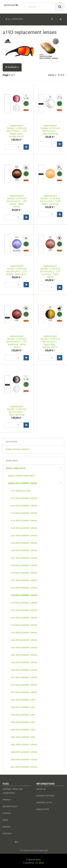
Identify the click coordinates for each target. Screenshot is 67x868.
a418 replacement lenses (24, 684)
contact (7, 833)
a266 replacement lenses (24, 640)
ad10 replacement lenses (24, 767)
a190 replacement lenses (24, 572)
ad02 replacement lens (23, 707)
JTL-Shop (39, 862)
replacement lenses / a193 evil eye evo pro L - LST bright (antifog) (50, 200)
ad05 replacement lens (23, 729)
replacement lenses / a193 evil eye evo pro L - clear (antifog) (50, 130)
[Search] (40, 7)
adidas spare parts (35, 467)
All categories (14, 19)
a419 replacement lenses (24, 692)
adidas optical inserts (18, 449)
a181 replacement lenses (24, 557)
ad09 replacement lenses (24, 759)
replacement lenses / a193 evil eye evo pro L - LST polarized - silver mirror (17, 342)
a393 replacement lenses (24, 655)
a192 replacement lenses (24, 587)
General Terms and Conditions (13, 791)
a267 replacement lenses (24, 647)
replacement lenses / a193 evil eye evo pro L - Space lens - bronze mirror (50, 342)
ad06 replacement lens (23, 737)
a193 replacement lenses (24, 595)
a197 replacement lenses (24, 617)
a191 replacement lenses (24, 580)
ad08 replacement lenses (24, 752)
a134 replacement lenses (24, 513)
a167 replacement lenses (24, 535)
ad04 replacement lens (23, 722)
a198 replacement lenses (24, 625)
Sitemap (7, 813)
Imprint (7, 826)
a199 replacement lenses (24, 632)
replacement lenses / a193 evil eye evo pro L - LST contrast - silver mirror (50, 271)
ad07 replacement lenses (24, 744)
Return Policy (10, 806)
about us (41, 789)
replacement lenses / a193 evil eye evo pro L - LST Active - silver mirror (17, 201)
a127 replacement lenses (24, 505)
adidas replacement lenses (36, 482)
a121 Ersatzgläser (21, 490)
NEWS (5, 820)
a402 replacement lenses (24, 662)
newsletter (43, 809)
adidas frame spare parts (22, 475)
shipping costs (44, 802)
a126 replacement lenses (24, 498)
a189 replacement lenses (24, 565)
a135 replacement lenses (24, 520)
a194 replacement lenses (24, 602)
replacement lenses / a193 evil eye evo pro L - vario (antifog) (17, 410)
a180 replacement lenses (24, 550)
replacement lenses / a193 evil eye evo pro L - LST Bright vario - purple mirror (17, 131)
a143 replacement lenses (24, 528)
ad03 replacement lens (23, 714)
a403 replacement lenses (24, 669)
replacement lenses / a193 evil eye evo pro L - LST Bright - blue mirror (17, 270)
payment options (45, 795)
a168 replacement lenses (24, 543)
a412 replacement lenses (24, 677)
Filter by (12, 67)
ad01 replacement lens (23, 699)
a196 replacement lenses (24, 610)
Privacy (7, 799)
